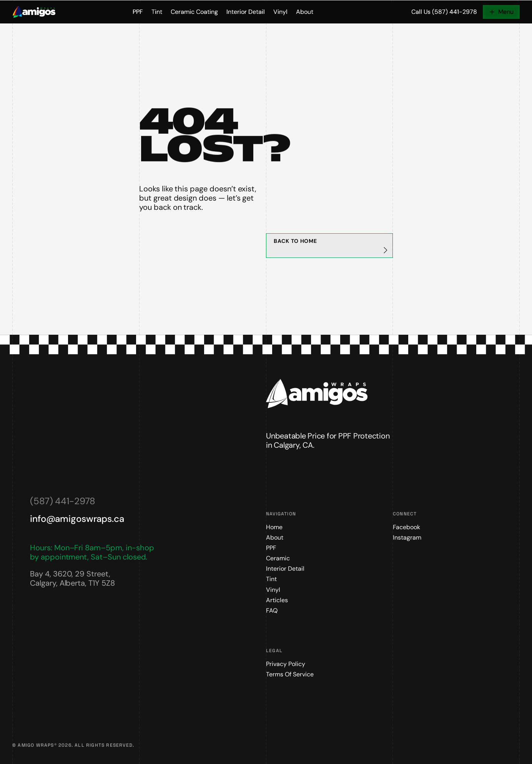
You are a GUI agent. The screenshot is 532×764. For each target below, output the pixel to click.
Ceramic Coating (194, 12)
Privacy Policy (286, 664)
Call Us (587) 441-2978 (444, 12)
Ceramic (278, 558)
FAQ (272, 610)
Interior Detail (246, 12)
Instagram (407, 537)
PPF (138, 12)
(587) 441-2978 (63, 501)
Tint (157, 12)
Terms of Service (290, 674)
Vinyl (280, 12)
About (305, 12)
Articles (277, 600)
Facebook (406, 527)
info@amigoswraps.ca (77, 519)
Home (274, 527)
